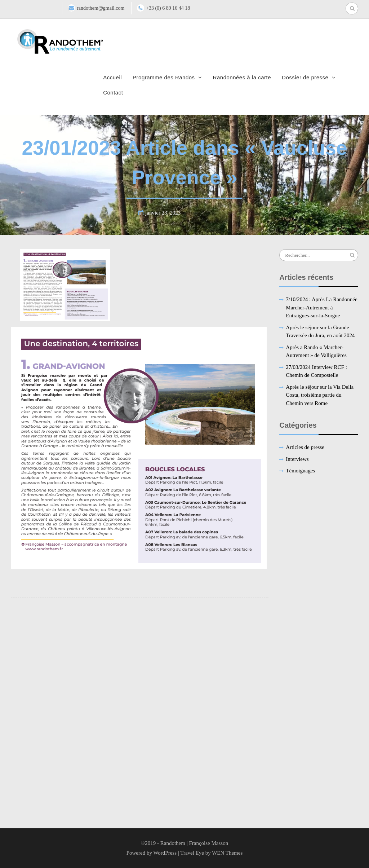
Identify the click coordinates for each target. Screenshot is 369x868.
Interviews (297, 459)
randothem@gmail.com (101, 8)
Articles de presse (305, 447)
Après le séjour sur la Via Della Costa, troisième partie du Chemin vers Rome (320, 395)
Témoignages (300, 471)
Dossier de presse (305, 77)
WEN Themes (227, 853)
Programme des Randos (164, 77)
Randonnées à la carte (242, 77)
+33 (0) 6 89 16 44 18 (168, 8)
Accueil (112, 77)
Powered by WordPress (152, 853)
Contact (113, 92)
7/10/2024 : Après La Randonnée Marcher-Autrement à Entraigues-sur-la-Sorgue (321, 307)
